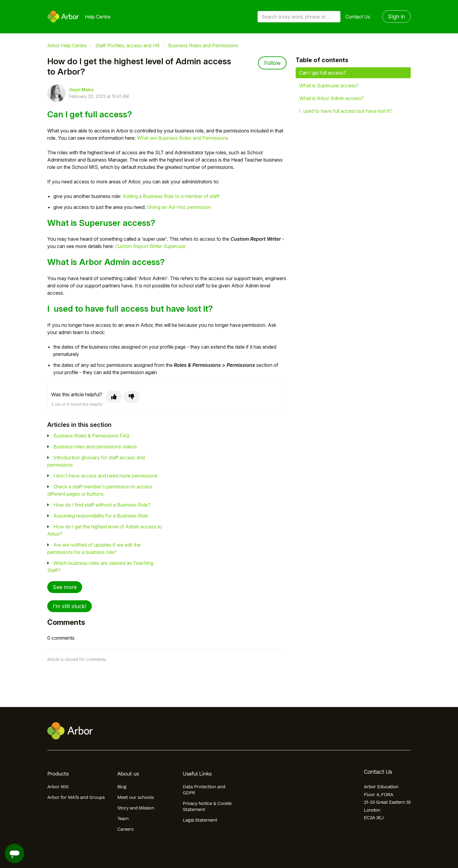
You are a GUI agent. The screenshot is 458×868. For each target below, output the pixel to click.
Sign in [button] (397, 17)
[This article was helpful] (114, 397)
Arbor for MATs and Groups (76, 797)
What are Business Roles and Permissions (183, 138)
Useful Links (197, 774)
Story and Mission (136, 808)
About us (128, 774)
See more (65, 587)
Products (58, 774)
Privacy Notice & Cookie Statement (207, 806)
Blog (122, 787)
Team (123, 818)
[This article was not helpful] (131, 397)
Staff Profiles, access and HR (127, 45)
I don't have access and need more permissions (105, 476)
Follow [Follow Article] (272, 63)
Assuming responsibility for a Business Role (101, 516)
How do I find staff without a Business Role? (102, 505)
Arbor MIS (58, 787)
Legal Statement (200, 820)
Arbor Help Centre (67, 45)
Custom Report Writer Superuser (150, 246)
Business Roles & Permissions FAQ (91, 436)
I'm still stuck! (70, 606)
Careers (125, 829)
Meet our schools (135, 797)
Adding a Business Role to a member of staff (171, 196)
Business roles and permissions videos (95, 447)
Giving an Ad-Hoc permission (179, 207)
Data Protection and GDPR (204, 790)
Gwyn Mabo (81, 90)
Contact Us (358, 17)
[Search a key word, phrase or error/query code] (299, 17)
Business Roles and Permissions (203, 45)
